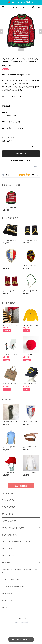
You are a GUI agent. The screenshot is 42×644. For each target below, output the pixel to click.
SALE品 (5, 607)
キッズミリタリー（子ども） (11, 600)
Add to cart (21, 154)
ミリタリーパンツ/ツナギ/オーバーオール (16, 542)
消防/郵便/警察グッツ (10, 535)
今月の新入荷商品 (8, 500)
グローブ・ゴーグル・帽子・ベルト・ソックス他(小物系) (19, 571)
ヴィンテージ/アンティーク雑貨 (13, 586)
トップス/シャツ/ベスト (10, 521)
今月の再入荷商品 (8, 507)
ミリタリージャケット (9, 514)
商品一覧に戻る (21, 486)
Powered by (21, 622)
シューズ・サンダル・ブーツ (11, 580)
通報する (37, 166)
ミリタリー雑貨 (7, 562)
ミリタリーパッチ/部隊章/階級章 (13, 528)
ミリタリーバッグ (8, 549)
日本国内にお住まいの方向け (21, 160)
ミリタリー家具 (7, 593)
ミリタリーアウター (8, 556)
